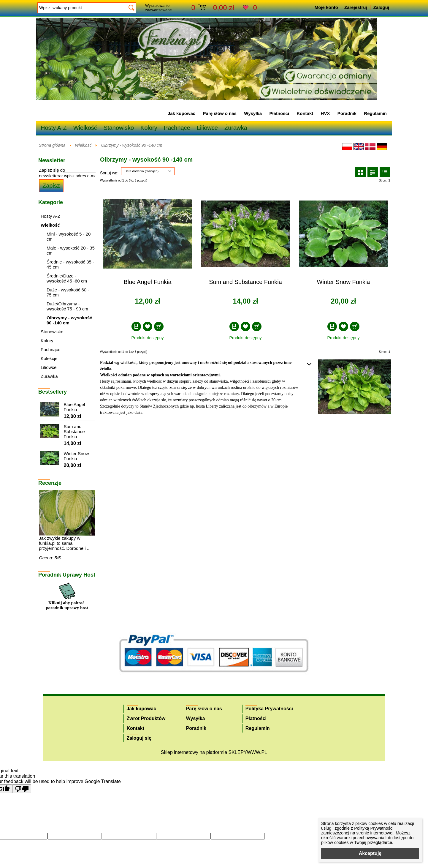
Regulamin (375, 113)
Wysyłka (253, 113)
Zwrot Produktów (146, 718)
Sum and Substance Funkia (245, 282)
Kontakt (305, 113)
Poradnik (347, 113)
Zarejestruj (356, 7)
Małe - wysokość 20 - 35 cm (71, 250)
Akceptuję (370, 853)
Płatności (279, 113)
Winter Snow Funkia (344, 282)
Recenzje (50, 483)
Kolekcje (49, 358)
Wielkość (85, 128)
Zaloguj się (139, 738)
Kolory (149, 128)
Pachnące (177, 128)
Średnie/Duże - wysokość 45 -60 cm (67, 278)
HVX (325, 113)
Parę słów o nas (220, 113)
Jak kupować (181, 113)
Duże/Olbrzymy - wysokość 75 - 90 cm (67, 306)
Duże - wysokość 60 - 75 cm (68, 292)
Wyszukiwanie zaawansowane (158, 8)
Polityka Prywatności (269, 709)
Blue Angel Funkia (147, 282)
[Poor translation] (22, 789)
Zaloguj (381, 7)
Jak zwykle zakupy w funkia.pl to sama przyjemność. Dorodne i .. (64, 543)
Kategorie (51, 202)
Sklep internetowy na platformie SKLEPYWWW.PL (214, 752)
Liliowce (207, 128)
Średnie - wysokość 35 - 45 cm (70, 264)
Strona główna (52, 145)
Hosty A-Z (54, 128)
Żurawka (236, 128)
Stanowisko (119, 128)
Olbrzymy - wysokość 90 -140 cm (131, 145)
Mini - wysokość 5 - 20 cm (69, 236)
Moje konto (326, 7)
